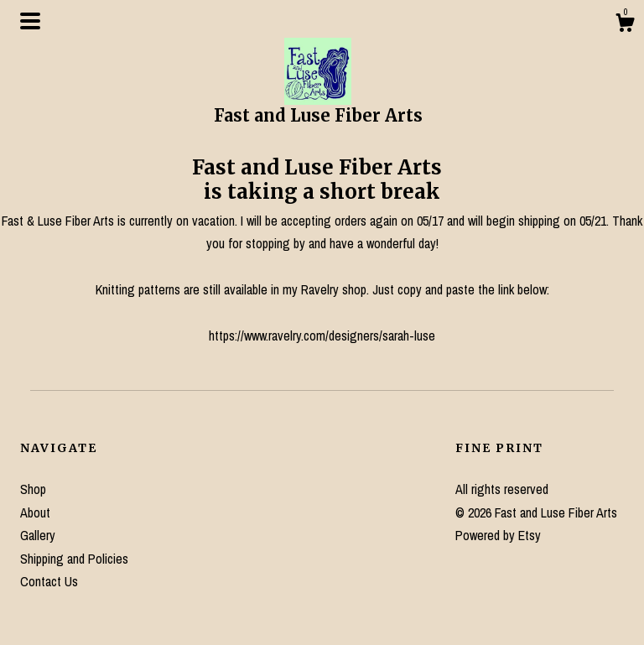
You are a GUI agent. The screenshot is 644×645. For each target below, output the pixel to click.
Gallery (38, 535)
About (35, 512)
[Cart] (625, 25)
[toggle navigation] (30, 21)
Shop (33, 489)
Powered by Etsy (498, 535)
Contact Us (49, 581)
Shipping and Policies (74, 559)
